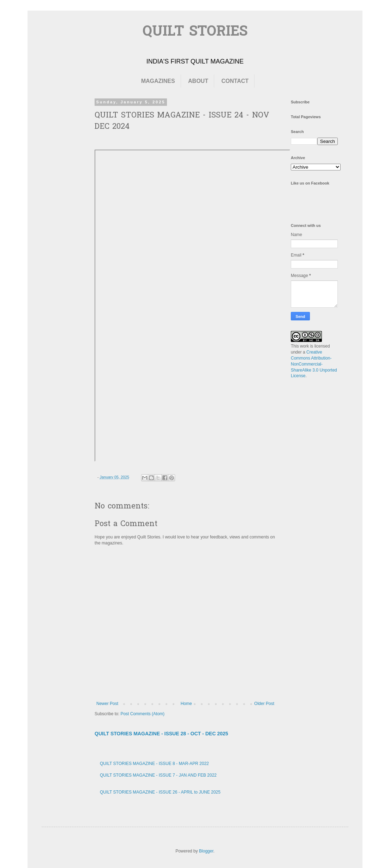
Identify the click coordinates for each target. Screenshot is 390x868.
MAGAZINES (158, 81)
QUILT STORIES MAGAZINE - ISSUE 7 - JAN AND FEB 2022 (158, 775)
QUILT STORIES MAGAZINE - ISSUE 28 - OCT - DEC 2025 (161, 734)
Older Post (264, 704)
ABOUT (198, 81)
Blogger (206, 851)
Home (186, 704)
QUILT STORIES (195, 32)
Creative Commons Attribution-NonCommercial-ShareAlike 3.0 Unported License (314, 364)
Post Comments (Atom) (142, 714)
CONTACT (235, 81)
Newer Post (107, 704)
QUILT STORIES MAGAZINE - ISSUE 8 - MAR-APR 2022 (154, 764)
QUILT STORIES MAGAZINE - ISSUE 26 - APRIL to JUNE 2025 (160, 792)
